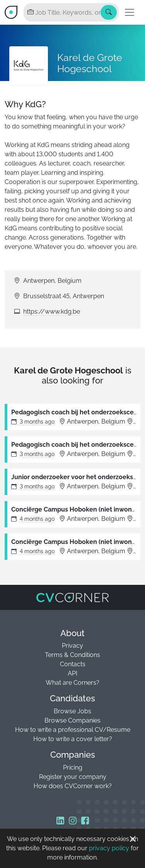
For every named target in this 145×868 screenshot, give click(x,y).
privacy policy (109, 848)
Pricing (73, 768)
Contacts (73, 664)
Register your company (73, 777)
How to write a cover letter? (73, 739)
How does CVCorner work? (73, 786)
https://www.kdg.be (52, 312)
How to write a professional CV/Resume (73, 730)
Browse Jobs (72, 711)
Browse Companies (72, 720)
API (72, 673)
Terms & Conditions (72, 655)
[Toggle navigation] (130, 12)
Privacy (72, 646)
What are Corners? (72, 683)
